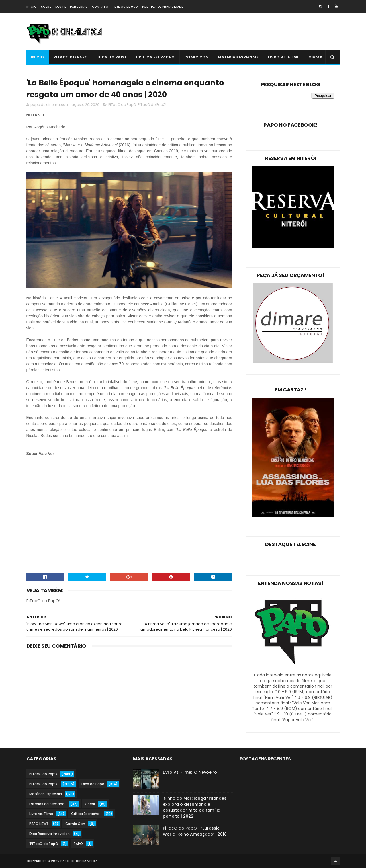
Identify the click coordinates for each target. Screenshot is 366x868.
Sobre (46, 7)
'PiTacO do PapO (44, 844)
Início (32, 7)
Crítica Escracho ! (86, 814)
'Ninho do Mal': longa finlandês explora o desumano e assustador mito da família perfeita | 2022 (195, 807)
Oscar (315, 57)
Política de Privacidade (163, 7)
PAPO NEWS (39, 824)
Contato (100, 7)
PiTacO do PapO (71, 57)
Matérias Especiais (238, 57)
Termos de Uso (125, 7)
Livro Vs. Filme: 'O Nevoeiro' (190, 772)
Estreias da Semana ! (48, 804)
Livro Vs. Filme (284, 57)
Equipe (61, 7)
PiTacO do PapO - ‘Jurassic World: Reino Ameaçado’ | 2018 (195, 831)
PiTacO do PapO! (152, 105)
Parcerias (79, 7)
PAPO (78, 844)
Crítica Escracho (155, 57)
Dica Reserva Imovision (50, 834)
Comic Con (197, 57)
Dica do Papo (112, 57)
